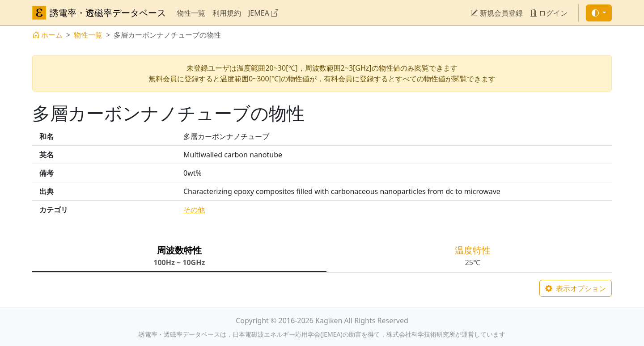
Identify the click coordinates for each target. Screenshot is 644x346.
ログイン (549, 13)
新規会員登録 (496, 13)
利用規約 (227, 13)
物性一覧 (191, 13)
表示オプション (576, 288)
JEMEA (263, 13)
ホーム (47, 35)
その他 (194, 210)
